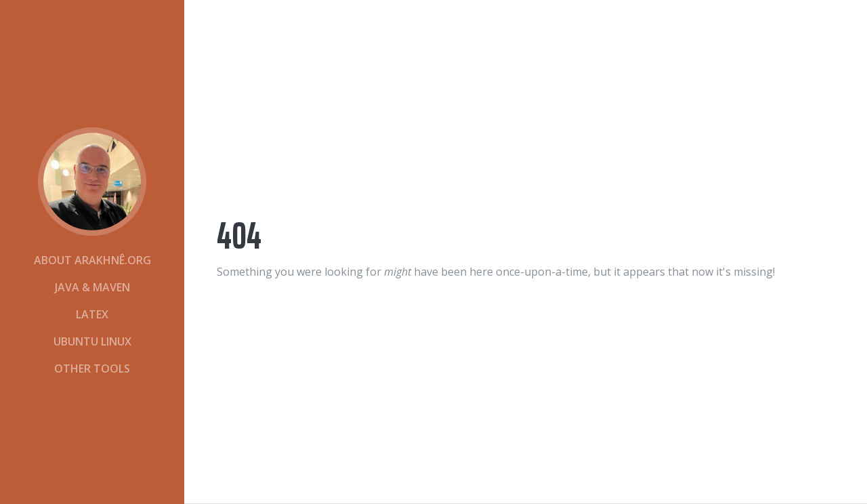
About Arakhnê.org (92, 260)
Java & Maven (92, 287)
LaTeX (92, 314)
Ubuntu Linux (92, 341)
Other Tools (92, 369)
